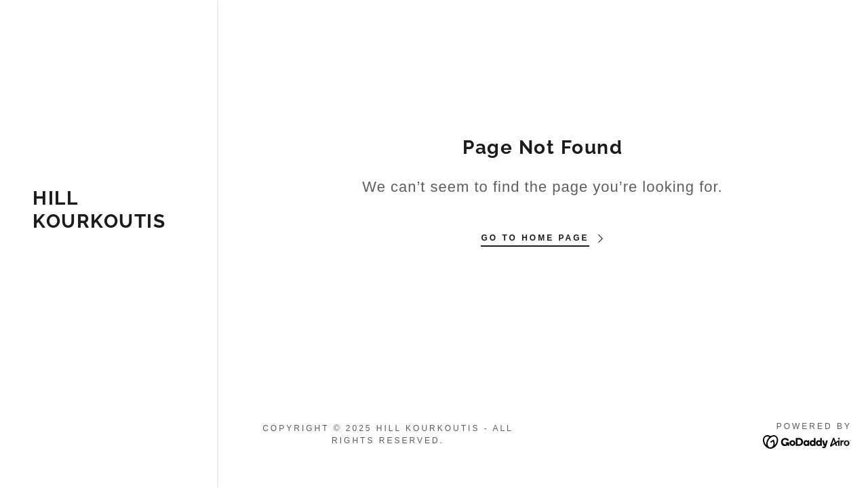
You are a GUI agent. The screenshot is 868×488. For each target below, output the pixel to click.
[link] (108, 224)
